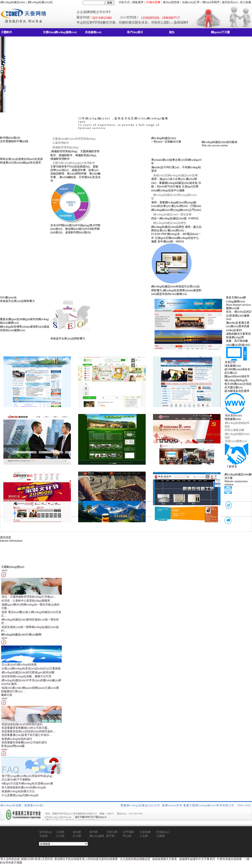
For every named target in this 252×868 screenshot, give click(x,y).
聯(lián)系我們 (211, 2)
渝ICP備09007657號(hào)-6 (91, 817)
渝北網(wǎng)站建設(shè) (79, 832)
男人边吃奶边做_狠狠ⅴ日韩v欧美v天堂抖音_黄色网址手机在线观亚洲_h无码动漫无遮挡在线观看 (59, 859)
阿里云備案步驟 (234, 430)
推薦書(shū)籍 (33, 805)
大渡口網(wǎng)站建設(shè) (113, 832)
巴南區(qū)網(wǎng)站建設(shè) (163, 832)
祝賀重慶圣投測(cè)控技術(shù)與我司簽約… (29, 731)
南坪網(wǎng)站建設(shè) (96, 832)
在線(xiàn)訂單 (191, 2)
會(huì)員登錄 (171, 2)
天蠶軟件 (6, 32)
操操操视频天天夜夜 (165, 859)
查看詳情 (230, 362)
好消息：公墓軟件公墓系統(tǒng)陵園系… (27, 601)
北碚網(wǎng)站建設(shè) (46, 836)
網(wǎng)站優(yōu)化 (40, 2)
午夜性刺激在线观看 (229, 859)
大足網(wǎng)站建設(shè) (146, 836)
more (4, 570)
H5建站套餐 (153, 2)
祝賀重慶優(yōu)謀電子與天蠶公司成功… (27, 735)
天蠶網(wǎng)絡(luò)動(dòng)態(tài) (164, 836)
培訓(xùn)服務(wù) (236, 441)
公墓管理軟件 (61, 143)
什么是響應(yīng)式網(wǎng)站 (20, 795)
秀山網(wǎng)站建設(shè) (130, 836)
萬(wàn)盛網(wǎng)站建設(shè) (97, 836)
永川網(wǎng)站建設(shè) (79, 836)
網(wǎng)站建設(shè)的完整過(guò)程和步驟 (28, 672)
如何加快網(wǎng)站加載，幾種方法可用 (26, 676)
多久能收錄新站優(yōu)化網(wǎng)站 (24, 787)
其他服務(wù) (93, 32)
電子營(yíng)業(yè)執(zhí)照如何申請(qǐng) (27, 776)
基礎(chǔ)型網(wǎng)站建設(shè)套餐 (176, 175)
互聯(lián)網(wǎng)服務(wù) (60, 32)
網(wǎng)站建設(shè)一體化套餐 (172, 214)
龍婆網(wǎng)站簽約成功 (17, 739)
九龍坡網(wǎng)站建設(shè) (146, 832)
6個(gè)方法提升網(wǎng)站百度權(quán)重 (27, 783)
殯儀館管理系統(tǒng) (65, 147)
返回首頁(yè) (230, 2)
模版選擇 (138, 2)
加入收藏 (246, 2)
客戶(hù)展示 (135, 32)
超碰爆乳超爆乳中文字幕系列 (197, 859)
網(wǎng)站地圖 (11, 805)
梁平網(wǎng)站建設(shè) (113, 836)
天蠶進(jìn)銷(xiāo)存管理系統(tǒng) (74, 139)
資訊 (172, 32)
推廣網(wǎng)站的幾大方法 (18, 791)
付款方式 (124, 2)
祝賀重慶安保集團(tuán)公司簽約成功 (24, 742)
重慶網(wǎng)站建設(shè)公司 (140, 805)
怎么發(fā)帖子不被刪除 (16, 780)
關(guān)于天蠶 (220, 32)
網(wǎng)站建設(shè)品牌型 (170, 223)
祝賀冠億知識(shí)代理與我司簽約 (22, 724)
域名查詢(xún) (233, 415)
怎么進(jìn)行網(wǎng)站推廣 (19, 665)
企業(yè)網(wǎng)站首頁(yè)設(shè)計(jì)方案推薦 (31, 669)
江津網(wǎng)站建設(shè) (63, 832)
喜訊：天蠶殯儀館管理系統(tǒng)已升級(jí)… (29, 597)
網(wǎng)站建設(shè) (13, 2)
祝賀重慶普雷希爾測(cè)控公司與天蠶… (26, 728)
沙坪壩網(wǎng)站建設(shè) (130, 832)
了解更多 (232, 467)
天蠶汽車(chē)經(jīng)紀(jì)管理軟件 (74, 163)
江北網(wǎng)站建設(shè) (63, 836)
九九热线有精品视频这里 (135, 859)
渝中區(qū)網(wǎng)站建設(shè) (46, 832)
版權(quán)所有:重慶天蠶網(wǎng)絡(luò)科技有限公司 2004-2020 (207, 805)
